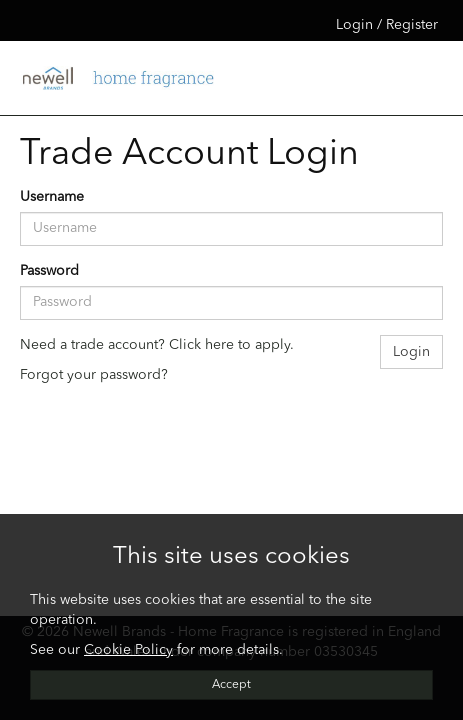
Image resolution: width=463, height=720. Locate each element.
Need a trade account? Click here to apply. (157, 345)
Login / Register (387, 25)
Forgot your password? (94, 375)
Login (411, 352)
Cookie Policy (128, 650)
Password (49, 271)
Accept (231, 685)
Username (52, 197)
